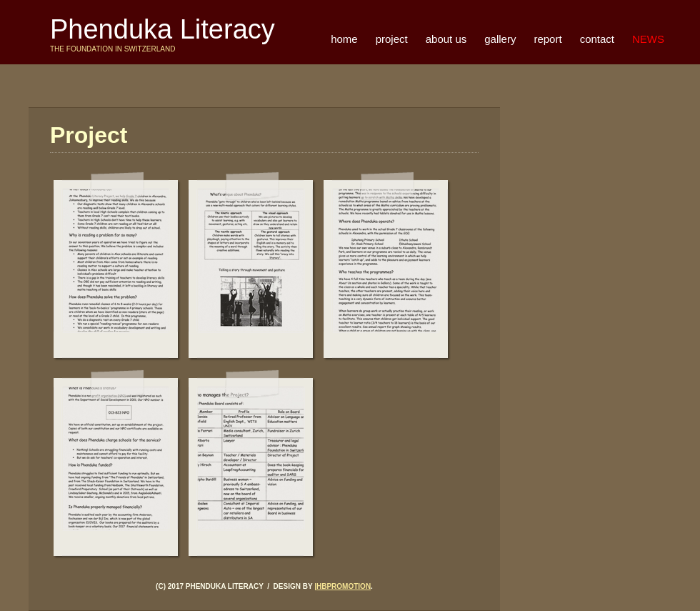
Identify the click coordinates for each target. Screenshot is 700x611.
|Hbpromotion (342, 586)
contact (597, 39)
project (392, 39)
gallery (500, 39)
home (344, 39)
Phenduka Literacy (162, 29)
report (547, 39)
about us (446, 39)
